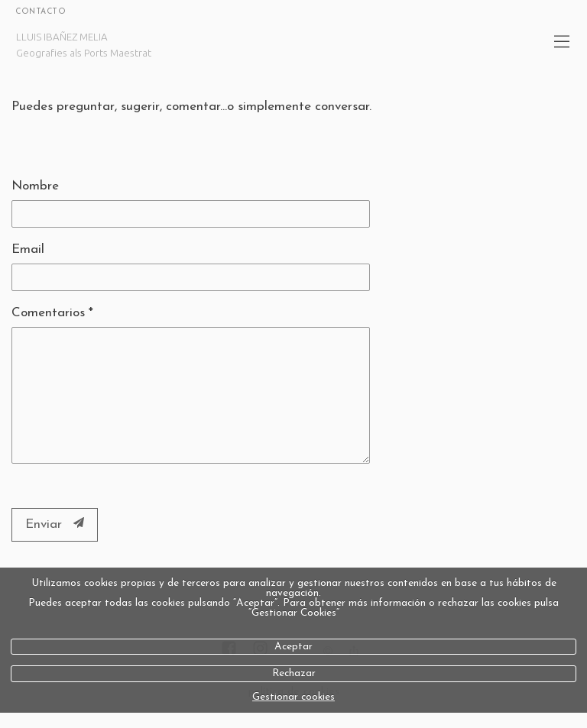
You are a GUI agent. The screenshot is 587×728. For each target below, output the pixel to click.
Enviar (55, 524)
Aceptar (293, 647)
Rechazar (294, 673)
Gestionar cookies (293, 697)
